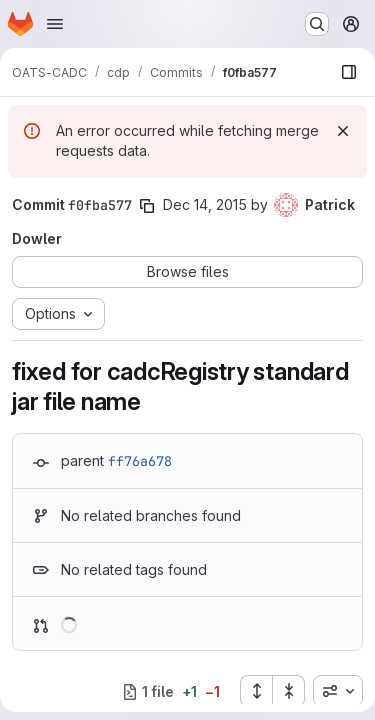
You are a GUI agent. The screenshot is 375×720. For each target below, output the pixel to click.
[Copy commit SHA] (147, 206)
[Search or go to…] (317, 24)
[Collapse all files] (289, 691)
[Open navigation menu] (55, 24)
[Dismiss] (343, 131)
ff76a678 (140, 461)
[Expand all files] (256, 691)
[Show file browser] (349, 72)
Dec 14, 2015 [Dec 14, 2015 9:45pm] (205, 204)
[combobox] (338, 691)
